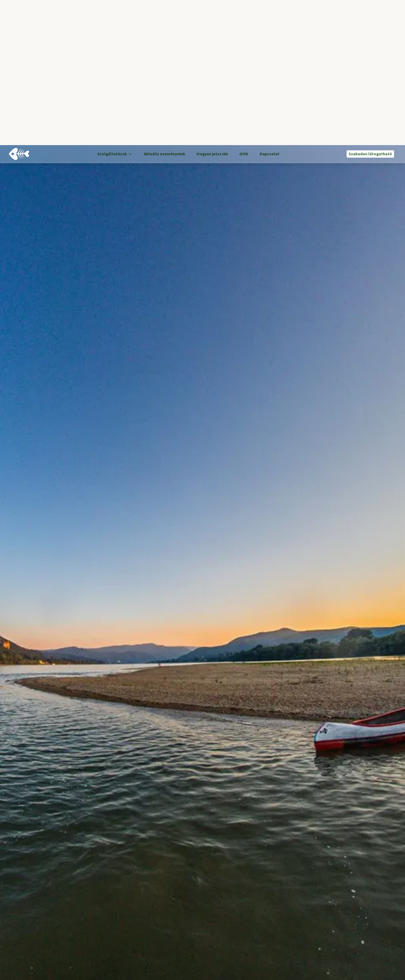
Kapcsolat (270, 9)
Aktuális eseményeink (164, 9)
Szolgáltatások (115, 9)
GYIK (244, 9)
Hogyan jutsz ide (212, 9)
